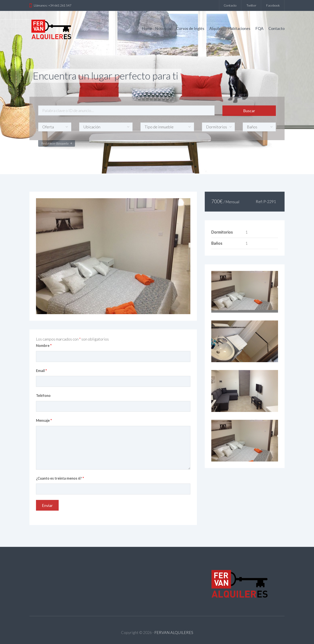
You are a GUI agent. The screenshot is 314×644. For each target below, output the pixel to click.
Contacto (230, 5)
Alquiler (216, 28)
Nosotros (163, 28)
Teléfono (43, 395)
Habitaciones (239, 28)
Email (41, 371)
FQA (259, 28)
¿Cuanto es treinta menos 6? (60, 478)
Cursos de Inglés (190, 28)
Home (147, 28)
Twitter (251, 5)
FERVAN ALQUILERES (174, 632)
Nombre (44, 345)
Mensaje (44, 420)
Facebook (273, 5)
